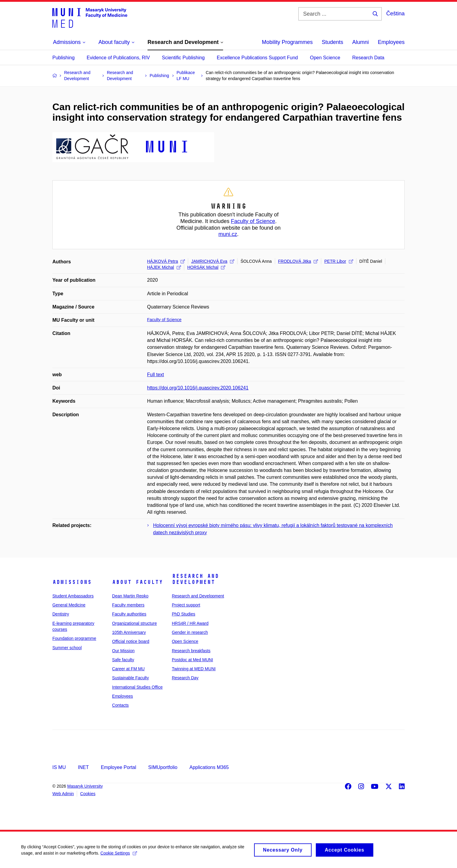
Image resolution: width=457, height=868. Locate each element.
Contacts (120, 705)
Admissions (72, 582)
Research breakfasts (191, 651)
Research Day (185, 678)
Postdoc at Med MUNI (193, 660)
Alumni (361, 42)
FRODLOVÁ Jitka (298, 261)
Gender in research (190, 632)
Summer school (67, 648)
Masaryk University (85, 786)
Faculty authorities (129, 614)
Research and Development (195, 579)
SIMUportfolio (163, 767)
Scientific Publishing (183, 58)
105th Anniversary (129, 632)
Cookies (88, 794)
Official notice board (131, 641)
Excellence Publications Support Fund (257, 58)
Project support (186, 605)
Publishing (64, 58)
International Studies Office (137, 687)
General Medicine (69, 605)
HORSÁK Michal (206, 267)
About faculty (137, 582)
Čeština (395, 14)
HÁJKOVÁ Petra (166, 261)
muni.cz (228, 234)
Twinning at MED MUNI (194, 669)
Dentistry (61, 614)
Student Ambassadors (73, 596)
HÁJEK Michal (164, 267)
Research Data (368, 58)
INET (83, 767)
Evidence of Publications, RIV (118, 58)
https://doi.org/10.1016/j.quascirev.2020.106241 (198, 388)
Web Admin (63, 794)
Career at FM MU (128, 669)
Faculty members (128, 605)
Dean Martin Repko (130, 596)
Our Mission (123, 651)
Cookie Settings (119, 856)
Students (333, 42)
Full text (156, 375)
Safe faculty (123, 660)
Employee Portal (118, 767)
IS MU (59, 767)
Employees (391, 42)
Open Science (325, 58)
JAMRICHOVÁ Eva (213, 261)
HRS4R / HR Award (190, 623)
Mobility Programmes (287, 42)
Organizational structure (134, 623)
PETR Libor (339, 261)
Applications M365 (209, 767)
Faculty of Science (253, 221)
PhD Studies (184, 614)
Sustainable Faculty (130, 678)
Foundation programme (74, 638)
